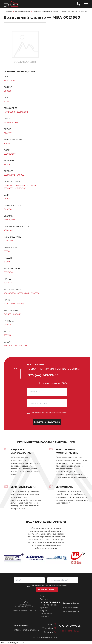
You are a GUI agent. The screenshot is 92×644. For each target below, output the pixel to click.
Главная (44, 599)
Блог (42, 596)
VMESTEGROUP (53, 637)
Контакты (45, 616)
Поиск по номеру (49, 605)
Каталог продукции (50, 602)
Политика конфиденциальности (25, 611)
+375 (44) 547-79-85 (42, 375)
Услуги (43, 611)
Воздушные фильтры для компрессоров (77, 11)
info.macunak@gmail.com (27, 630)
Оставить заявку (47, 589)
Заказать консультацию (47, 422)
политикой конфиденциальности (54, 412)
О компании (46, 613)
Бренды (44, 608)
